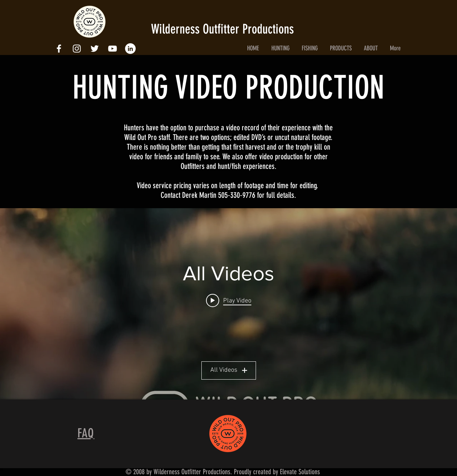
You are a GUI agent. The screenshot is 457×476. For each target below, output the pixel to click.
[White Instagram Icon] (77, 49)
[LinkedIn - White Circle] (130, 49)
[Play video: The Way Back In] (229, 300)
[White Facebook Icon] (59, 49)
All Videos (229, 370)
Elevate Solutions (300, 472)
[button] (280, 48)
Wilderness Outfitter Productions (224, 29)
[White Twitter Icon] (95, 49)
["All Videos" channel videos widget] (228, 304)
